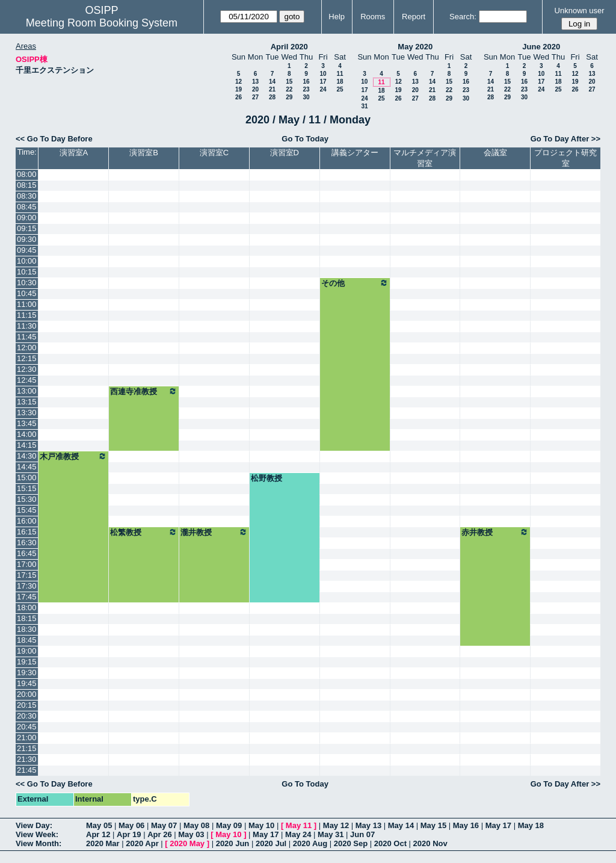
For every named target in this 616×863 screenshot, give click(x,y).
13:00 (27, 391)
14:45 (27, 467)
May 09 (229, 825)
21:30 (27, 759)
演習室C (214, 153)
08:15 (27, 185)
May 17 (498, 825)
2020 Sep (351, 843)
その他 (355, 283)
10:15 (27, 272)
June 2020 (541, 47)
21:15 (27, 748)
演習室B (144, 153)
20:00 (27, 694)
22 (289, 89)
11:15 (27, 315)
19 (239, 89)
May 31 (331, 834)
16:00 (27, 521)
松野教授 (266, 478)
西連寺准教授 (144, 391)
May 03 (191, 834)
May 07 (164, 825)
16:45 (27, 553)
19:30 (27, 673)
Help (337, 17)
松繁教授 (144, 532)
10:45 (27, 293)
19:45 (27, 683)
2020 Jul (271, 843)
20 (255, 89)
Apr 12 (98, 834)
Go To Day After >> (565, 139)
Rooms (373, 17)
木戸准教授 (73, 456)
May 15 (433, 825)
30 (306, 97)
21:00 (27, 738)
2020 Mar (103, 843)
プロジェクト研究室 (565, 158)
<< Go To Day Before (54, 139)
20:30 (27, 716)
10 (323, 74)
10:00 (27, 261)
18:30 (27, 629)
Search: (463, 17)
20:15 (27, 705)
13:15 (27, 402)
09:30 (27, 239)
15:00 (27, 478)
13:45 (27, 423)
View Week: (37, 834)
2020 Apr (142, 843)
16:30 (27, 543)
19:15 (27, 662)
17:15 (27, 575)
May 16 (466, 825)
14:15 (27, 445)
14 (272, 82)
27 (255, 97)
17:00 (27, 564)
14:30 (27, 456)
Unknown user (580, 11)
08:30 (27, 196)
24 (323, 89)
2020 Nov (430, 843)
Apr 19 (129, 834)
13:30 (27, 413)
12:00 (27, 348)
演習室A (74, 153)
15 (289, 82)
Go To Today (305, 139)
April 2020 (289, 47)
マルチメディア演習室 (425, 158)
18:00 (27, 608)
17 (323, 82)
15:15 (27, 488)
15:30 (27, 499)
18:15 (27, 618)
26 (239, 97)
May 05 (99, 825)
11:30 (27, 326)
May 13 (368, 825)
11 (340, 74)
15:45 (27, 510)
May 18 (531, 825)
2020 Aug (310, 843)
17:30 (27, 586)
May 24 (298, 834)
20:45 (27, 727)
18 (340, 82)
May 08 (196, 825)
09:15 (27, 228)
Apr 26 (159, 834)
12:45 (27, 380)
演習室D (285, 153)
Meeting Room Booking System (102, 23)
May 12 (336, 825)
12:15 (27, 358)
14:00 (27, 434)
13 (255, 82)
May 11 (299, 825)
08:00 (27, 174)
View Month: (38, 843)
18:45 (27, 640)
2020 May (187, 843)
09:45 (27, 250)
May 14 (401, 825)
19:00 (27, 651)
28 (272, 97)
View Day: (34, 825)
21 (272, 89)
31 (364, 106)
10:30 (27, 283)
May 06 (131, 825)
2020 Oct (390, 843)
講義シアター (355, 153)
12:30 (27, 369)
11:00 (27, 304)
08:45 (27, 207)
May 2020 (415, 47)
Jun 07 (362, 834)
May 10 (261, 825)
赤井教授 (495, 532)
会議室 (495, 153)
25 (340, 89)
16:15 (27, 532)
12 (239, 82)
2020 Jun (233, 843)
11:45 (27, 337)
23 (306, 89)
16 (306, 82)
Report (414, 17)
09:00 (27, 218)
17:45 (27, 597)
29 (289, 97)
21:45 (27, 770)
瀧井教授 (214, 532)
